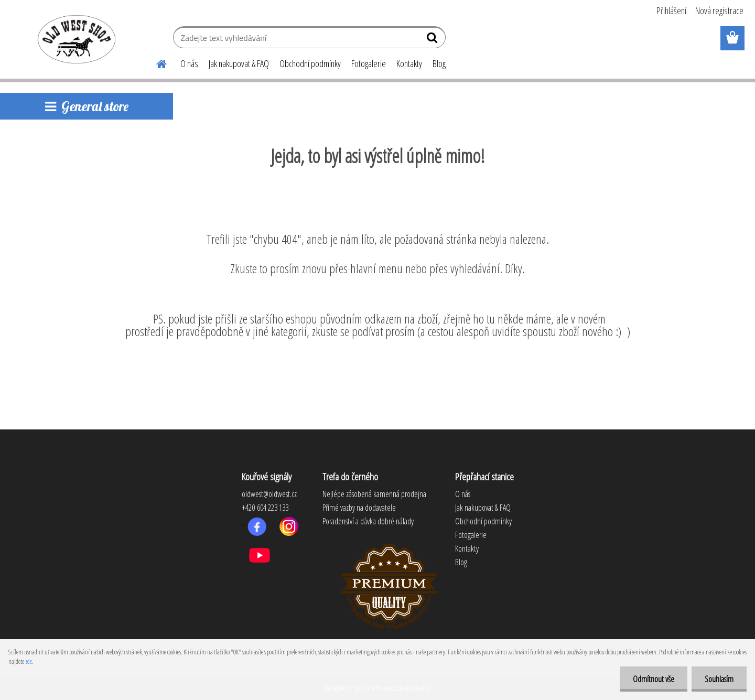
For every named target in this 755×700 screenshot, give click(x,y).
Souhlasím (719, 679)
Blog (439, 63)
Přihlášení (671, 10)
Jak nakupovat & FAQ (239, 63)
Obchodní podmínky (310, 63)
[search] (433, 40)
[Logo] (75, 39)
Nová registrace (719, 10)
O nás (189, 63)
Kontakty (409, 63)
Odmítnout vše (654, 679)
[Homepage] (155, 62)
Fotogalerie (369, 63)
